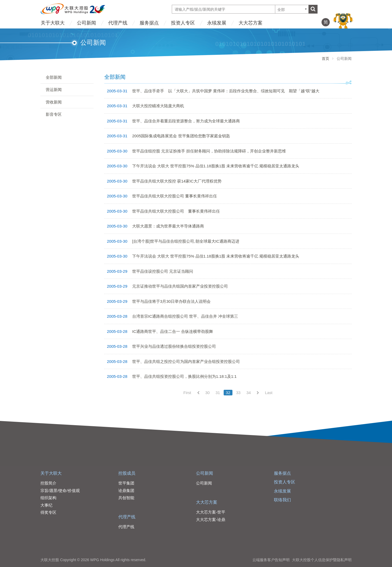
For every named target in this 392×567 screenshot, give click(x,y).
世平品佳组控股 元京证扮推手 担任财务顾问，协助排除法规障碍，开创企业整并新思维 (209, 151)
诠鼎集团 (126, 491)
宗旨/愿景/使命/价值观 (60, 491)
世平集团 (126, 483)
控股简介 (48, 483)
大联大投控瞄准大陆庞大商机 (158, 106)
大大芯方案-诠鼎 (211, 520)
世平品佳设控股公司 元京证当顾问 (163, 271)
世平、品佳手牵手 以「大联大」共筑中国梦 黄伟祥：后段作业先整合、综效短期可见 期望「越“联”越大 (226, 91)
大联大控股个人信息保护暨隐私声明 (322, 560)
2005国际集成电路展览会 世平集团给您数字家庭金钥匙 (181, 136)
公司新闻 (86, 23)
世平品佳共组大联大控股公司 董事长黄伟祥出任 (175, 196)
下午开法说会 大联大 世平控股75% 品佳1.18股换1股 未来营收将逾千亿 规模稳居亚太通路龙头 (216, 166)
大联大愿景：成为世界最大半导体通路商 (168, 226)
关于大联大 (53, 23)
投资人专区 (183, 23)
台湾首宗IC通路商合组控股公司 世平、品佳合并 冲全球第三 (185, 316)
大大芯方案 (251, 23)
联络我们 (282, 500)
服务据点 (149, 23)
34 (249, 393)
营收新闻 (54, 102)
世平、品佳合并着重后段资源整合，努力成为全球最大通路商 (186, 121)
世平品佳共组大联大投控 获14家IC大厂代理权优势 (177, 181)
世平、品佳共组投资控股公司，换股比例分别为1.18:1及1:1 (184, 376)
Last (269, 393)
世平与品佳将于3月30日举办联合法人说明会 (171, 301)
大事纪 (46, 505)
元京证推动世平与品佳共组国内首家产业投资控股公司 (180, 286)
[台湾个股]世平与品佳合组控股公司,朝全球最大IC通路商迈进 (186, 241)
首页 (326, 59)
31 (218, 393)
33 (238, 393)
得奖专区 (48, 512)
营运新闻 (54, 90)
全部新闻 (54, 77)
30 (208, 393)
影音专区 (54, 114)
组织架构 (48, 498)
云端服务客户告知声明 (271, 560)
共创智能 (126, 498)
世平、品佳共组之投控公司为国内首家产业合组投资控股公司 (186, 361)
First (187, 393)
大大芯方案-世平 (211, 512)
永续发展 (217, 23)
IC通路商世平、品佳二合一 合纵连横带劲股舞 (173, 331)
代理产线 (118, 23)
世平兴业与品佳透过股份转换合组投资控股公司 (174, 346)
